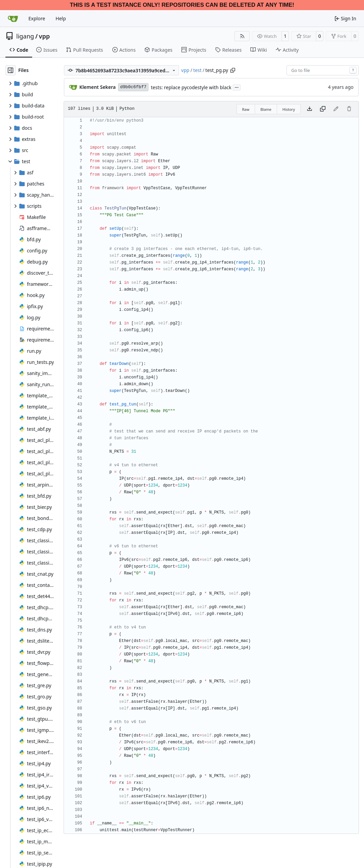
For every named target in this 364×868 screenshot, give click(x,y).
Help (61, 18)
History (289, 109)
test (197, 70)
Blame (266, 109)
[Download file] (310, 109)
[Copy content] (323, 109)
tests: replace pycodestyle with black (191, 87)
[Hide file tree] (10, 70)
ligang (25, 36)
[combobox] (323, 70)
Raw (246, 109)
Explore (37, 18)
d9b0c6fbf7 (133, 87)
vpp (44, 36)
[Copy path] (233, 70)
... (237, 87)
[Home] (13, 19)
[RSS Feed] (242, 36)
